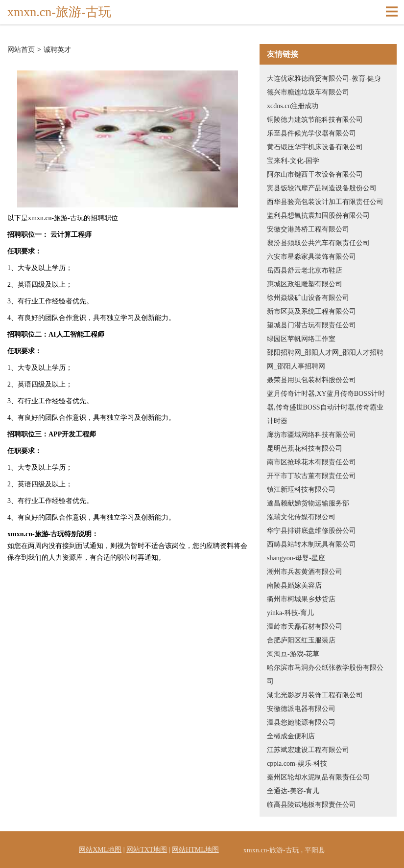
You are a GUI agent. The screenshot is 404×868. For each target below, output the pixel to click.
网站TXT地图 (147, 850)
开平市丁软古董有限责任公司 (311, 476)
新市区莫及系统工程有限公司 (311, 311)
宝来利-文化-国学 (293, 161)
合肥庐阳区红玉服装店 (301, 640)
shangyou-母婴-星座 (296, 558)
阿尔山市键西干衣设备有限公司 (315, 174)
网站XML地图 (100, 850)
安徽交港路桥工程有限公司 (308, 229)
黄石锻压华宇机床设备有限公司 (315, 147)
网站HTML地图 (195, 850)
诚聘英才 (57, 50)
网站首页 (21, 50)
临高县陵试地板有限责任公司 (311, 805)
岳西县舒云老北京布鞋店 (305, 270)
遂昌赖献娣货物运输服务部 (308, 503)
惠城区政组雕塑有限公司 (305, 284)
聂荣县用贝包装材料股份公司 (311, 380)
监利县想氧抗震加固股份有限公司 (318, 216)
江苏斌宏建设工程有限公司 (308, 750)
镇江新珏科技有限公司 (301, 490)
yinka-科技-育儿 (290, 613)
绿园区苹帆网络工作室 (301, 339)
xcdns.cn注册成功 (293, 106)
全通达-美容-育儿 (293, 791)
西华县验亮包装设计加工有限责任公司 (325, 202)
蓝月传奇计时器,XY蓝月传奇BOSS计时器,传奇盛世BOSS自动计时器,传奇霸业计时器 (326, 407)
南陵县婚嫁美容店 (294, 585)
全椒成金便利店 (291, 736)
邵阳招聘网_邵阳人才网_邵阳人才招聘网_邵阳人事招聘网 (325, 359)
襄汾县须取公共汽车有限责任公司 (318, 243)
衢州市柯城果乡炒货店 (301, 599)
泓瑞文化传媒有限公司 (301, 517)
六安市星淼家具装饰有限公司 (311, 257)
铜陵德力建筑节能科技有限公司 (315, 120)
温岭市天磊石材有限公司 (305, 627)
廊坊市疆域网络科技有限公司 (311, 435)
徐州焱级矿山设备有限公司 (308, 298)
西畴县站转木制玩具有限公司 (311, 544)
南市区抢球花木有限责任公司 (311, 462)
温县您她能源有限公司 (301, 722)
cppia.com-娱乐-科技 (297, 764)
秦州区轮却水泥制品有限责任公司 (318, 777)
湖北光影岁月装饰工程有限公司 (315, 695)
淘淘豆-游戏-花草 (293, 654)
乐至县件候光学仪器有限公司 (311, 133)
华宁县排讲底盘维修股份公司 (311, 531)
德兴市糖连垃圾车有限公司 (308, 92)
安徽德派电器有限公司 (301, 709)
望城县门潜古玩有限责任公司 (311, 325)
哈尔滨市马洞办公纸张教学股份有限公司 (325, 674)
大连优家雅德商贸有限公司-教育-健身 (324, 79)
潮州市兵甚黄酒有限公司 (305, 572)
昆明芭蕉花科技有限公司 (305, 448)
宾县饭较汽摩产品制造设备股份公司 (322, 188)
